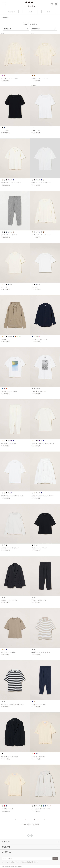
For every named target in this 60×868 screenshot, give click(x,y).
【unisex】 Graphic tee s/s (39, 391)
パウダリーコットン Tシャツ (39, 548)
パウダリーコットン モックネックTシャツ (12, 496)
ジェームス (34, 287)
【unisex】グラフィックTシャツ (10, 391)
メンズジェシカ (5, 130)
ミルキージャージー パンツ (39, 704)
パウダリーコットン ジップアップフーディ (43, 496)
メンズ (30, 12)
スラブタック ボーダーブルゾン (10, 78)
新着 (49, 12)
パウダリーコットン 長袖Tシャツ (10, 548)
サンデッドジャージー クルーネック (41, 235)
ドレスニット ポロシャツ (38, 756)
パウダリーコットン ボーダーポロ (41, 652)
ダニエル (4, 339)
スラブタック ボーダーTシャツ (40, 78)
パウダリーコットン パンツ (9, 443)
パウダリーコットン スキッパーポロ (11, 183)
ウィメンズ (11, 12)
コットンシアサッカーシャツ (39, 339)
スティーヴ (4, 287)
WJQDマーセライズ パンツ (39, 600)
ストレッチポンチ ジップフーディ (41, 809)
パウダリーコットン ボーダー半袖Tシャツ (12, 704)
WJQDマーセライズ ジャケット (10, 600)
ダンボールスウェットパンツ (9, 235)
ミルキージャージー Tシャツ (9, 652)
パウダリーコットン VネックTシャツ (41, 183)
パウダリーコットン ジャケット (10, 756)
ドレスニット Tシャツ (7, 809)
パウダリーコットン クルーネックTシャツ (43, 443)
